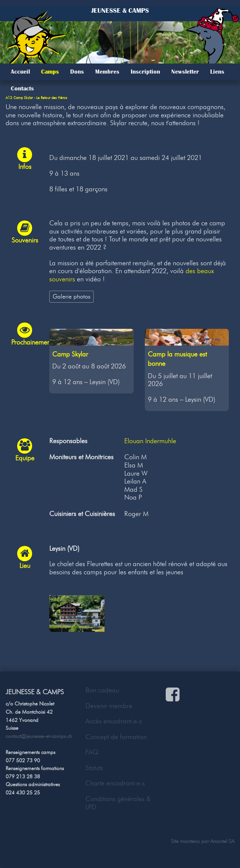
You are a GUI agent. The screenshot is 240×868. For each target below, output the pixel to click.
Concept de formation (116, 737)
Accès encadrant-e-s (114, 721)
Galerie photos (71, 296)
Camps (50, 72)
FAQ (92, 752)
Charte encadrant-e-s (115, 783)
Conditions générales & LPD (118, 803)
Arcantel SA (222, 841)
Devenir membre (109, 706)
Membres (107, 72)
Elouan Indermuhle (150, 441)
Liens (217, 72)
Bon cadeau (102, 690)
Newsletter (185, 72)
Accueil (20, 72)
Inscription (145, 72)
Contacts (22, 89)
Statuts (94, 768)
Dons (77, 72)
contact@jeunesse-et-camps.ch (39, 736)
